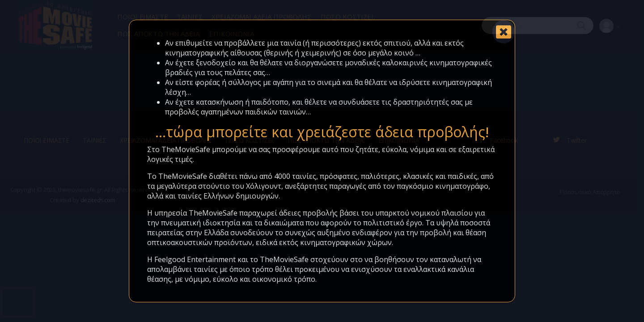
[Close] (504, 32)
